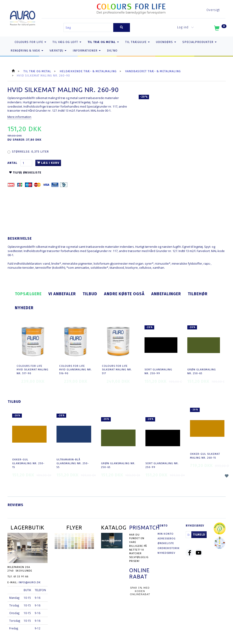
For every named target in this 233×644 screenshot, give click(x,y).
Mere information (19, 117)
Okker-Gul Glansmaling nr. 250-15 (28, 463)
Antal (13, 163)
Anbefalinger (166, 294)
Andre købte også (124, 294)
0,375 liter (30, 152)
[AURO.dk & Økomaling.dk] (23, 17)
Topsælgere (28, 294)
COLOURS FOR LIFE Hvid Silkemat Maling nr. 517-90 (33, 370)
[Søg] (122, 28)
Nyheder (24, 308)
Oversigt (213, 10)
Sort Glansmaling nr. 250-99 (158, 371)
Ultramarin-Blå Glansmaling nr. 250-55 (73, 463)
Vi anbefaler (62, 294)
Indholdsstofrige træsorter (42, 106)
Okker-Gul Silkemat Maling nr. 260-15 (205, 456)
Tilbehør (198, 294)
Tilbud (90, 294)
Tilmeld (199, 535)
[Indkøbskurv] (220, 29)
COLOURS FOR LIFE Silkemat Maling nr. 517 (117, 370)
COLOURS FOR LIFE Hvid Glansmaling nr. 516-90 (76, 370)
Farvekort (83, 110)
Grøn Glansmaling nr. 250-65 (202, 371)
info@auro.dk (30, 582)
